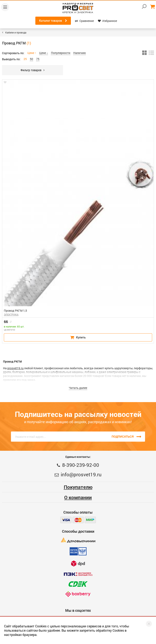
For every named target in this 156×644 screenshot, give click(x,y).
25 (25, 59)
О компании (78, 497)
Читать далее (78, 388)
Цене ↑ (32, 53)
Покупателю (78, 487)
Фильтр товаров (32, 70)
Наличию (80, 53)
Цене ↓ (44, 53)
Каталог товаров (53, 21)
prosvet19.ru (15, 368)
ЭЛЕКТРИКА (11, 314)
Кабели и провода (16, 32)
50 (31, 59)
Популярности (61, 53)
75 (38, 59)
